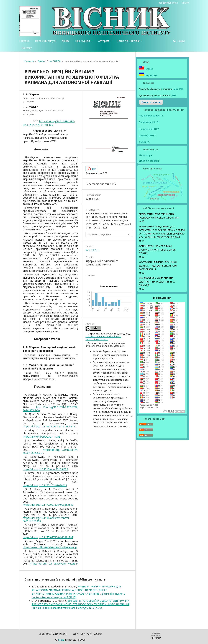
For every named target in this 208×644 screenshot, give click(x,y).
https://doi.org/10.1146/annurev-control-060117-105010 (46, 519)
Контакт (27, 48)
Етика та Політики (129, 41)
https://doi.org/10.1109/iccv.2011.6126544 (54, 564)
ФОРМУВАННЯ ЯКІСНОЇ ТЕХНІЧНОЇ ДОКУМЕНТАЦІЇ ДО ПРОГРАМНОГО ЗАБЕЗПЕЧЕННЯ (158, 266)
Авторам (104, 41)
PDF (181, 89)
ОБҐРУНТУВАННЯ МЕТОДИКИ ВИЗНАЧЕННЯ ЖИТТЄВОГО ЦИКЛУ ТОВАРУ (158, 250)
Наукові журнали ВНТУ (151, 116)
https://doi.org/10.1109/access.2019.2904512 (49, 426)
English (149, 69)
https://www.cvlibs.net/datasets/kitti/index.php (50, 547)
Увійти (185, 3)
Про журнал (83, 41)
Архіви (66, 41)
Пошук (181, 41)
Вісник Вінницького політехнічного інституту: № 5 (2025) (68, 608)
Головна (24, 41)
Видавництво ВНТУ (149, 122)
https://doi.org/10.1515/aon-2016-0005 (45, 469)
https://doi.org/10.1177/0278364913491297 (48, 537)
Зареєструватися (168, 3)
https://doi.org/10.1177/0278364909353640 (48, 505)
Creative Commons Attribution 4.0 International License (103, 338)
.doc (176, 89)
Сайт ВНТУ (145, 142)
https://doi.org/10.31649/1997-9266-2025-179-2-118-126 (49, 123)
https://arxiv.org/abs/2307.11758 (42, 437)
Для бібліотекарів (149, 161)
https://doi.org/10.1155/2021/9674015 (45, 485)
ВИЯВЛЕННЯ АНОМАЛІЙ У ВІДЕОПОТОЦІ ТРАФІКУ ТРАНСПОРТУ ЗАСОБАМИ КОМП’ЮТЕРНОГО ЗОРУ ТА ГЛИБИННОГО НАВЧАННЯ (81, 602)
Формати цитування (99, 234)
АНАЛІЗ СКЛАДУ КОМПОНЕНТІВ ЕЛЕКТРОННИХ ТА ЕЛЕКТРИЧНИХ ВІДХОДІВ (157, 282)
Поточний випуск (46, 41)
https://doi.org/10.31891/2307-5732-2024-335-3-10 (51, 409)
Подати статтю (151, 102)
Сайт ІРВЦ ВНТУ (147, 136)
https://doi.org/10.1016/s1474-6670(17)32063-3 (51, 451)
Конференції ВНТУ (149, 129)
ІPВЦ (61, 640)
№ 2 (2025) (55, 61)
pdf (93, 169)
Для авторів (146, 155)
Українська (151, 75)
